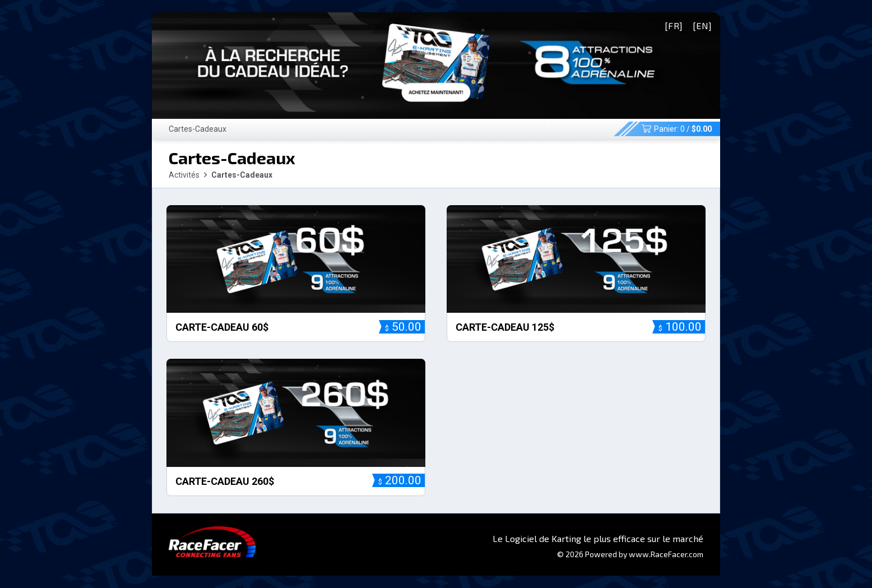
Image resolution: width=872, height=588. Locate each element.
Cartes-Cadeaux (198, 129)
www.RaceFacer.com (666, 554)
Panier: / (677, 129)
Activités (184, 175)
